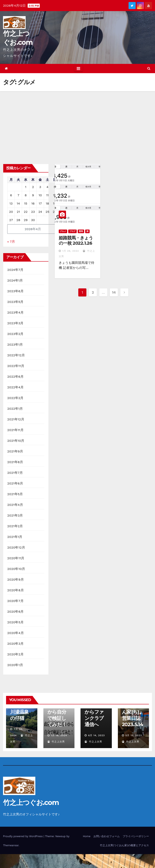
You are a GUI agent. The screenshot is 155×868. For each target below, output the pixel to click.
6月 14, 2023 (96, 735)
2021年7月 (15, 473)
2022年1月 (15, 409)
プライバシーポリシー (136, 836)
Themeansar (11, 845)
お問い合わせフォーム (107, 836)
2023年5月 (15, 302)
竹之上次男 (56, 742)
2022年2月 (15, 398)
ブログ (72, 231)
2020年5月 (15, 622)
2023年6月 (15, 291)
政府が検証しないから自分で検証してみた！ (57, 712)
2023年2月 (15, 334)
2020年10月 (16, 569)
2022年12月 (16, 355)
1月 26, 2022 (71, 251)
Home (87, 836)
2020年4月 (16, 633)
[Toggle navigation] (78, 69)
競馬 (81, 231)
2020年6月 (16, 612)
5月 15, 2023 (134, 735)
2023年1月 (15, 345)
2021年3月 (15, 515)
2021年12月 (16, 419)
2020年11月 (16, 558)
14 (114, 292)
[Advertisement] (77, 122)
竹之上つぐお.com (31, 803)
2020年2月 (15, 654)
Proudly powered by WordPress (23, 836)
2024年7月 (15, 270)
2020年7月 (15, 601)
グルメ (63, 231)
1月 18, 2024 (59, 735)
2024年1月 (15, 280)
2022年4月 (15, 387)
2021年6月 (15, 483)
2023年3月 (15, 323)
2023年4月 (15, 312)
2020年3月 (15, 644)
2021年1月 (15, 537)
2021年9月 (15, 451)
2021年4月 (15, 505)
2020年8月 (16, 590)
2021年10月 (16, 441)
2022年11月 (16, 366)
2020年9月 (16, 580)
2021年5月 (15, 494)
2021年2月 (15, 526)
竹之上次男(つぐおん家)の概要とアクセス (124, 845)
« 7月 (11, 242)
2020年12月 (16, 547)
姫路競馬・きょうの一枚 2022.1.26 (76, 241)
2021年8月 (15, 462)
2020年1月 (15, 665)
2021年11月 (15, 430)
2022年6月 (15, 377)
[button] (149, 68)
